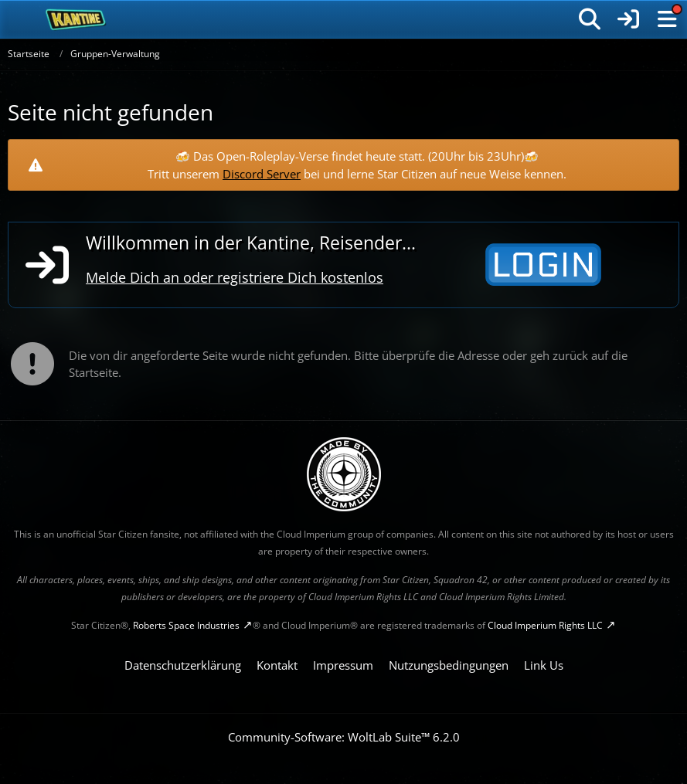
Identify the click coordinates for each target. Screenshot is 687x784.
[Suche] (590, 19)
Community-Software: (344, 737)
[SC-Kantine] (76, 19)
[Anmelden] (628, 19)
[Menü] (667, 19)
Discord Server (262, 174)
